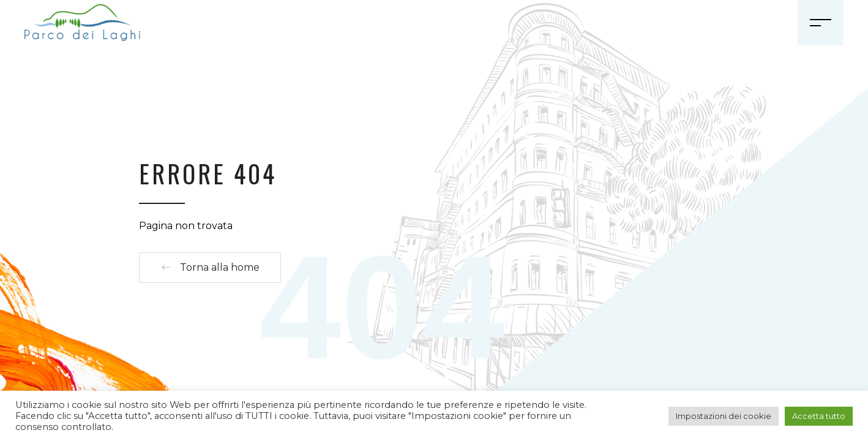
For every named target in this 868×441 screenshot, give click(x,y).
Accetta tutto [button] (819, 416)
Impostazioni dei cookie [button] (724, 416)
